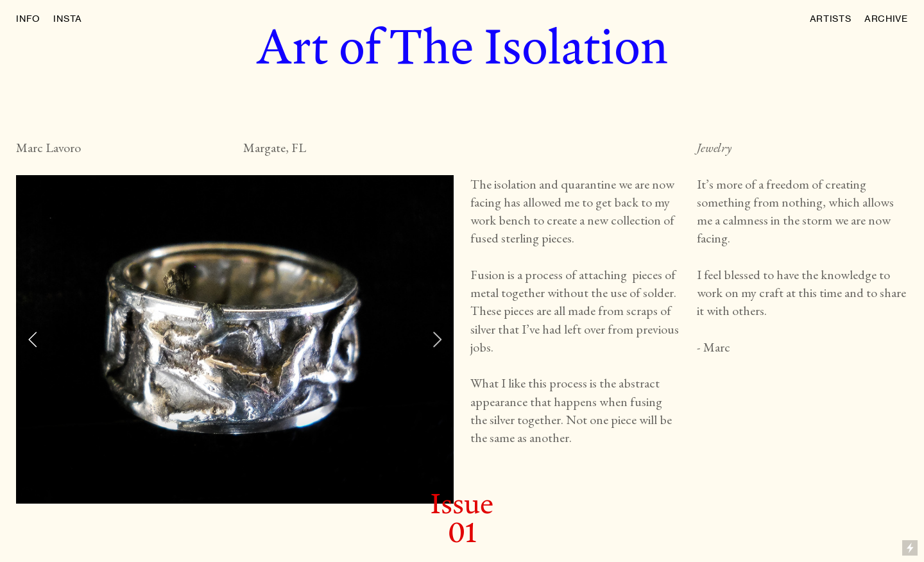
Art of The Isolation (462, 46)
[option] (235, 339)
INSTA (67, 18)
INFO (28, 18)
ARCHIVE (886, 18)
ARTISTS (831, 18)
